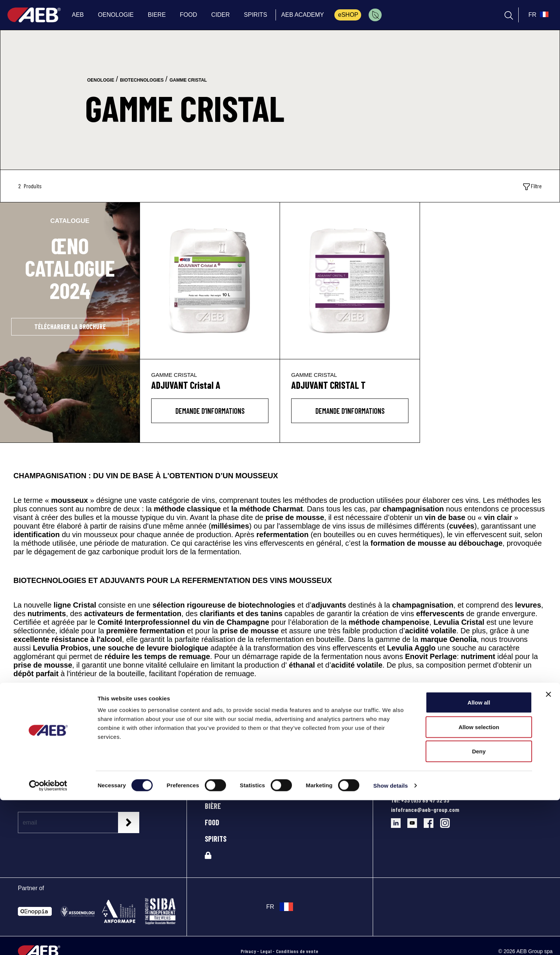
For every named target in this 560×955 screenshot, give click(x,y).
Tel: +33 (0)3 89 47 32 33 (420, 800)
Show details (391, 940)
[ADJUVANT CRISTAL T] (350, 281)
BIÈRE (213, 806)
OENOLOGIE (220, 789)
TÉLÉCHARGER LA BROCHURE (70, 327)
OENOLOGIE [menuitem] (116, 15)
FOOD (212, 822)
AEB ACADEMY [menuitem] (303, 15)
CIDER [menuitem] (220, 15)
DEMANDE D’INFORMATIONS (210, 411)
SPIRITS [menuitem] (255, 15)
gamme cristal (188, 80)
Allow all (479, 857)
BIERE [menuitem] (157, 15)
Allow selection (479, 882)
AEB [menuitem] (78, 15)
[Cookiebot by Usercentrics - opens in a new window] (48, 940)
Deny (479, 906)
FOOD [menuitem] (188, 15)
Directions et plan (413, 791)
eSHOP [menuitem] (348, 15)
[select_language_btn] (537, 15)
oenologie (101, 80)
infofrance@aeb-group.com (425, 809)
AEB (210, 773)
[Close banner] (548, 849)
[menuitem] (375, 15)
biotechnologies (142, 80)
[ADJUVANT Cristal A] (210, 281)
